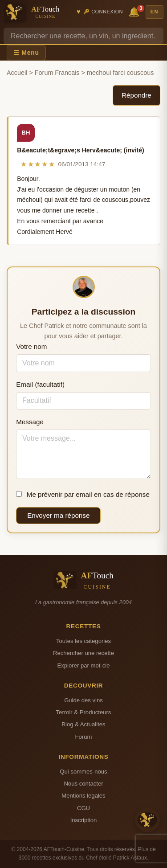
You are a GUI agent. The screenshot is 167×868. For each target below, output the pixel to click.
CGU (83, 808)
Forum (84, 737)
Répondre (136, 95)
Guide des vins (83, 700)
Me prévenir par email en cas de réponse (83, 494)
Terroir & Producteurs (84, 712)
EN (155, 12)
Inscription (84, 820)
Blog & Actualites (83, 724)
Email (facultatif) (40, 384)
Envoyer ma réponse (58, 515)
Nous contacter (83, 784)
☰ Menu (26, 53)
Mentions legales (83, 796)
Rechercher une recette (83, 653)
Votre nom (31, 346)
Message (30, 422)
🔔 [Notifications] (135, 11)
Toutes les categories (83, 641)
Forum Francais (57, 73)
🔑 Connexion (103, 12)
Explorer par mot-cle (83, 665)
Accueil (17, 73)
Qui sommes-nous (83, 772)
